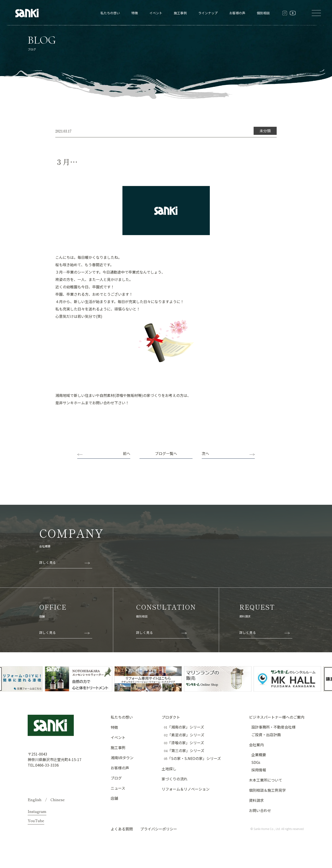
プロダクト (171, 717)
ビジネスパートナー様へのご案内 (277, 717)
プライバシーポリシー (159, 829)
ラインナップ (208, 13)
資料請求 (256, 800)
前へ (127, 453)
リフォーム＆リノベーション (186, 789)
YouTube (36, 821)
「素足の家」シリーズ (184, 735)
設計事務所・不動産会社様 (273, 727)
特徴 (135, 13)
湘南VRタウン (122, 758)
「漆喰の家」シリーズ (184, 743)
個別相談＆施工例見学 (267, 790)
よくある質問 (122, 829)
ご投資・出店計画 (266, 735)
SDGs (256, 762)
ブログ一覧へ (166, 453)
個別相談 (263, 13)
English (35, 800)
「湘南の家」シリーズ (184, 727)
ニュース (118, 788)
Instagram (37, 811)
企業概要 (259, 755)
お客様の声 (237, 13)
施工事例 (180, 13)
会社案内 (256, 745)
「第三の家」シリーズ (184, 751)
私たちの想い (110, 13)
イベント (156, 13)
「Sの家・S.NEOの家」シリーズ (192, 758)
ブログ (116, 778)
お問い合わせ (260, 810)
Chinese (58, 800)
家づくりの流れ (175, 779)
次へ (205, 453)
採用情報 (259, 770)
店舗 (114, 798)
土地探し (169, 769)
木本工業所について (266, 780)
